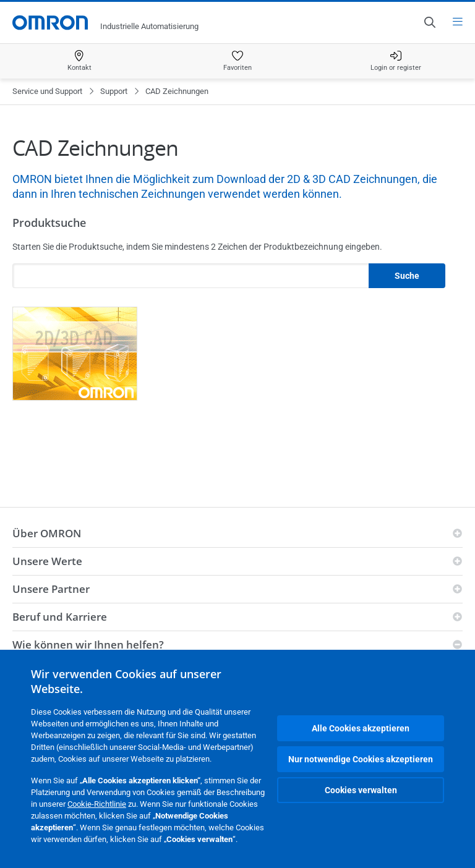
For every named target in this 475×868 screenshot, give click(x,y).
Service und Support (47, 91)
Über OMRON (47, 533)
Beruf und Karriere (60, 617)
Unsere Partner (51, 589)
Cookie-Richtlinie (97, 804)
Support (114, 91)
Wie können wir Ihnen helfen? (88, 645)
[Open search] (429, 22)
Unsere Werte (47, 561)
